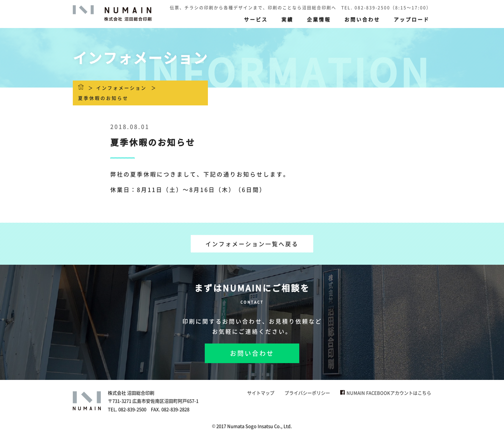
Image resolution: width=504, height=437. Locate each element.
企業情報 (319, 19)
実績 (287, 19)
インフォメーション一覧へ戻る (252, 244)
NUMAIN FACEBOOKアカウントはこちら (386, 393)
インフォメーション (121, 88)
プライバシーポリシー (307, 393)
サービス (256, 19)
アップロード (412, 19)
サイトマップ (261, 393)
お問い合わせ (362, 19)
